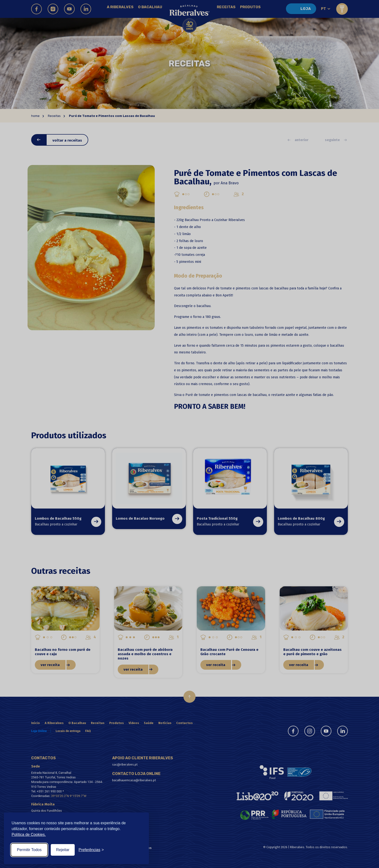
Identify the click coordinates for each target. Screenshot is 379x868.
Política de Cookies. (29, 835)
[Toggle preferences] (91, 850)
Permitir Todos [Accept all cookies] (29, 850)
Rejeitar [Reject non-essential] (63, 850)
